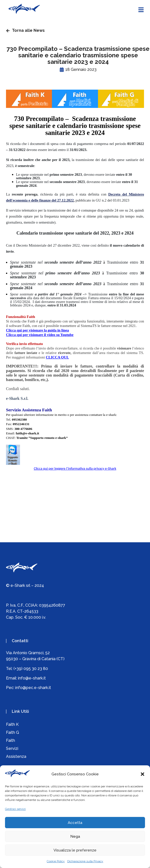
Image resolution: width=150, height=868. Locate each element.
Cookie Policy (56, 861)
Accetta (75, 823)
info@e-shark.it (32, 678)
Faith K (12, 724)
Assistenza (16, 756)
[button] (142, 774)
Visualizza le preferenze (75, 850)
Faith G (12, 732)
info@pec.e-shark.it (33, 688)
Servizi (12, 748)
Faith (10, 740)
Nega (75, 836)
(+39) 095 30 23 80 (31, 669)
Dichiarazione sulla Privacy (85, 861)
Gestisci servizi (15, 809)
